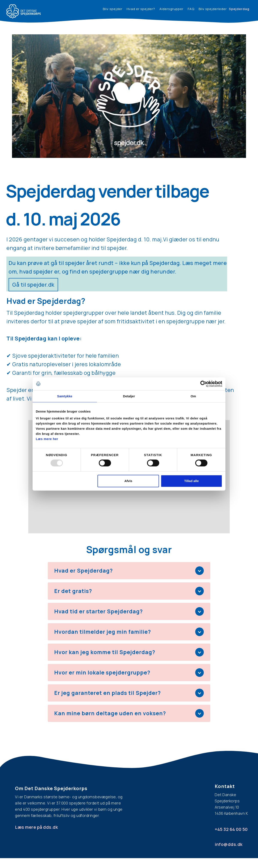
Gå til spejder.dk (33, 285)
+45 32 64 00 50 (231, 829)
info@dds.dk (229, 844)
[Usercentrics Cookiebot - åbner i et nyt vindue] (203, 384)
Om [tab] (193, 396)
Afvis (128, 481)
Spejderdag (239, 9)
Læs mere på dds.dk (36, 827)
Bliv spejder (113, 9)
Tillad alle (191, 481)
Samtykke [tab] (65, 396)
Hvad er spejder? (141, 9)
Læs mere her (47, 439)
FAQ (191, 9)
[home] (24, 11)
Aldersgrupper (171, 9)
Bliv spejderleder (213, 9)
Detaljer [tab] (129, 396)
